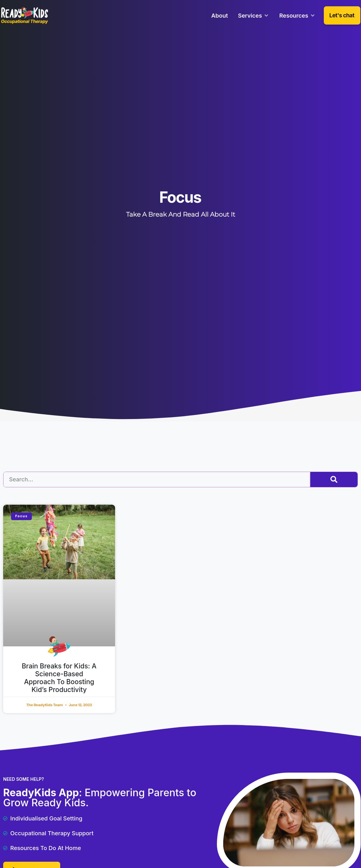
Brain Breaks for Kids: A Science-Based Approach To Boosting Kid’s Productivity (59, 678)
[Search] (334, 479)
